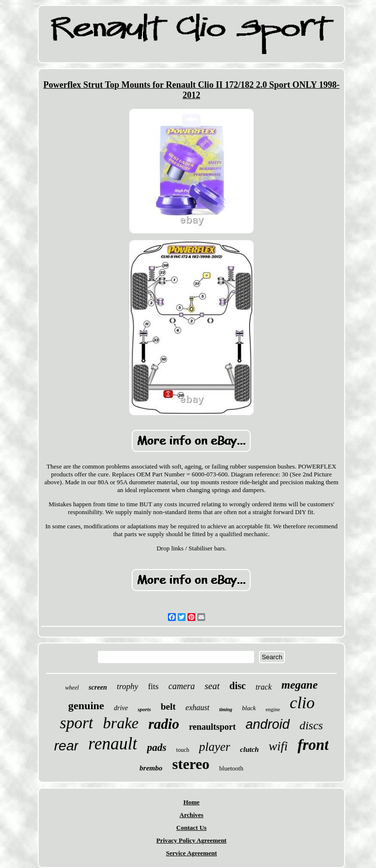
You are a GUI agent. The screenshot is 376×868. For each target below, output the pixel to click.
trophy (127, 686)
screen (98, 687)
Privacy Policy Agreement (191, 840)
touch (183, 750)
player (214, 747)
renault (113, 744)
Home (191, 802)
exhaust (198, 707)
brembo (151, 768)
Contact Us (191, 828)
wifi (278, 746)
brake (121, 723)
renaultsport (212, 727)
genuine (86, 706)
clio (302, 703)
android (268, 724)
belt (168, 707)
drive (121, 708)
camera (182, 686)
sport (76, 723)
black (249, 708)
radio (164, 724)
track (264, 687)
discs (311, 725)
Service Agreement (191, 853)
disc (238, 686)
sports (144, 709)
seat (212, 686)
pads (157, 747)
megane (300, 685)
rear (67, 746)
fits (153, 686)
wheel (72, 688)
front (313, 745)
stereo (191, 764)
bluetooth (231, 768)
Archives (192, 815)
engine (273, 709)
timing (226, 709)
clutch (249, 749)
